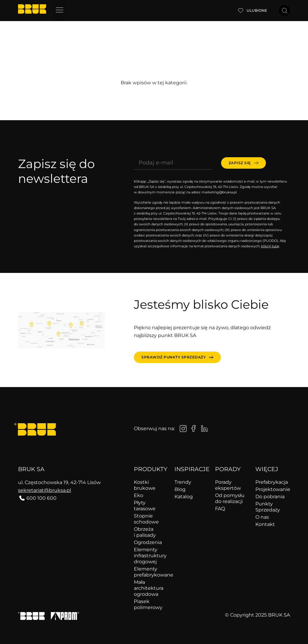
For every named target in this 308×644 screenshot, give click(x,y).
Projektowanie (273, 489)
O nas (262, 517)
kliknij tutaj (270, 246)
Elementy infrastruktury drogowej (150, 556)
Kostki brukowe (145, 485)
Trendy (183, 482)
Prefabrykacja (272, 482)
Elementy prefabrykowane (151, 572)
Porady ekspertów (228, 485)
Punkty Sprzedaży (268, 507)
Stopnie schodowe (146, 519)
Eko (139, 495)
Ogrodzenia (148, 542)
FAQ (220, 509)
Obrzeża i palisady (145, 532)
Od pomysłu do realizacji (230, 498)
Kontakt (265, 524)
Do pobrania (270, 497)
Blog (180, 489)
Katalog (184, 497)
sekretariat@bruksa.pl (45, 490)
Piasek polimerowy (148, 604)
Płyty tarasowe (145, 506)
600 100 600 (42, 498)
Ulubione (257, 10)
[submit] (243, 163)
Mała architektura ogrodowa (149, 588)
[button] (59, 11)
